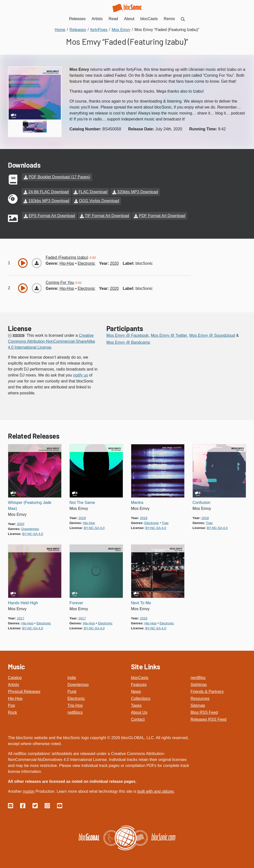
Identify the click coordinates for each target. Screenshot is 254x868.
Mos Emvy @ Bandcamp (128, 342)
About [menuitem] (129, 19)
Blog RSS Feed (204, 712)
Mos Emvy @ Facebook (127, 335)
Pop (11, 705)
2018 (144, 518)
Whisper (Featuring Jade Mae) (30, 506)
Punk (72, 692)
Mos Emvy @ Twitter (169, 335)
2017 (21, 618)
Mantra (137, 503)
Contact (138, 719)
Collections (141, 698)
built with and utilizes (156, 791)
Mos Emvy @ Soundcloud (212, 335)
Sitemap (198, 705)
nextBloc (198, 678)
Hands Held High (23, 603)
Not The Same (82, 503)
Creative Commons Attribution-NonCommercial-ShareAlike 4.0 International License (51, 341)
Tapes (136, 705)
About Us (139, 712)
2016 (144, 618)
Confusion (201, 503)
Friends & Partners (207, 692)
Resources (200, 698)
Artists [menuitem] (97, 19)
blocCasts (140, 678)
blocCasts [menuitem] (149, 19)
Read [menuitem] (113, 19)
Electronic (76, 698)
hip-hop (67, 263)
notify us (81, 375)
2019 (82, 518)
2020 (114, 263)
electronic (86, 263)
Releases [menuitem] (78, 19)
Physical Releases (24, 692)
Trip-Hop (75, 705)
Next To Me (141, 603)
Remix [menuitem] (169, 19)
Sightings (199, 685)
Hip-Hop (15, 698)
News (136, 692)
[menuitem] (183, 19)
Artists (13, 685)
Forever (76, 603)
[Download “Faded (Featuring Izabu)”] (37, 263)
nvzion (29, 791)
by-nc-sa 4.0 (33, 534)
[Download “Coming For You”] (37, 288)
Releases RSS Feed (208, 719)
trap (165, 523)
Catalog (15, 678)
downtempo (30, 529)
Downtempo (78, 685)
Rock (12, 712)
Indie (72, 678)
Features (139, 685)
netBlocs (75, 712)
